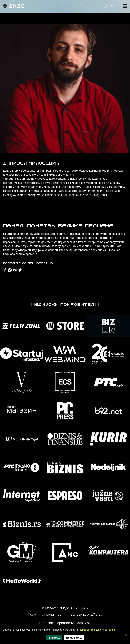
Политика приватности (46, 615)
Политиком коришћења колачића (97, 630)
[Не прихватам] (126, 635)
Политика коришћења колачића (65, 623)
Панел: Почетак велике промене (58, 226)
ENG (108, 8)
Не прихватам (74, 638)
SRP (113, 6)
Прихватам (54, 638)
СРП (107, 6)
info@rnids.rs (80, 608)
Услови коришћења (87, 615)
